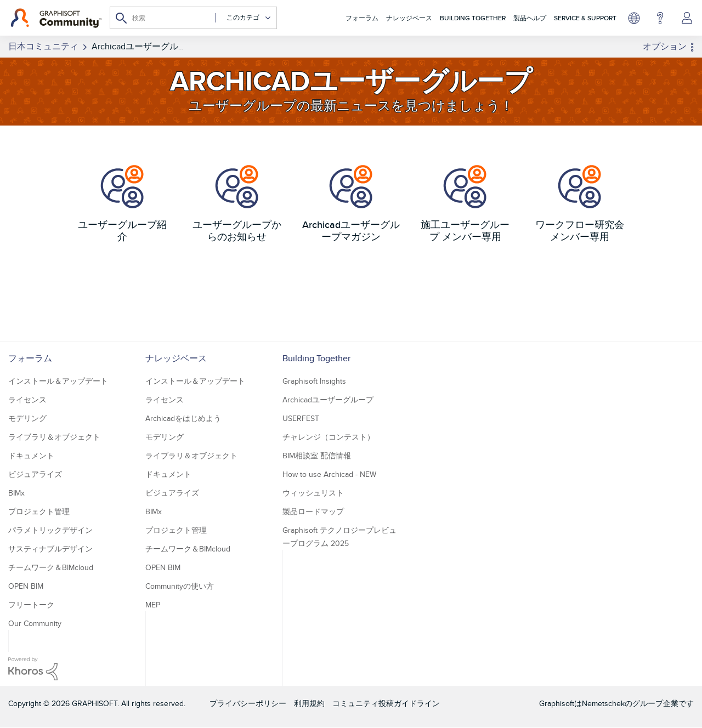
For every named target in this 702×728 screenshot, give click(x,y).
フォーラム (362, 18)
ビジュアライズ (35, 474)
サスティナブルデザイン (50, 549)
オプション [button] (665, 46)
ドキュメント (31, 456)
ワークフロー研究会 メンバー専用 (580, 231)
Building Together (473, 18)
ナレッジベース (409, 18)
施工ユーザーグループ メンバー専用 (465, 231)
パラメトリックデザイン (50, 530)
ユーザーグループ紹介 (122, 231)
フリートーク (31, 605)
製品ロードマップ (313, 511)
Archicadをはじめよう (183, 418)
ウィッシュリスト (313, 493)
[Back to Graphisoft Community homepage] (56, 18)
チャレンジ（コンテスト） (329, 437)
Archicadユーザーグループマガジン (351, 231)
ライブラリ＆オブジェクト (54, 437)
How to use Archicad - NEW (329, 474)
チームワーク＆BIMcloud (51, 567)
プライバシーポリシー (248, 703)
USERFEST (301, 418)
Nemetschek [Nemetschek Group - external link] (603, 703)
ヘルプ (660, 18)
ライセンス (27, 400)
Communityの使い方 (180, 586)
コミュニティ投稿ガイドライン (386, 703)
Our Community (35, 623)
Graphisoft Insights (314, 381)
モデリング (27, 418)
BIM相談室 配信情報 (317, 456)
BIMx (16, 493)
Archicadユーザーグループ (328, 400)
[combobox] (193, 18)
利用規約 (309, 703)
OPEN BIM (26, 586)
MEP (153, 605)
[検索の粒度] (244, 18)
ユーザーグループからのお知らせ (237, 231)
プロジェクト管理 (39, 511)
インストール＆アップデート (58, 381)
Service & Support (585, 18)
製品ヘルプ (530, 18)
